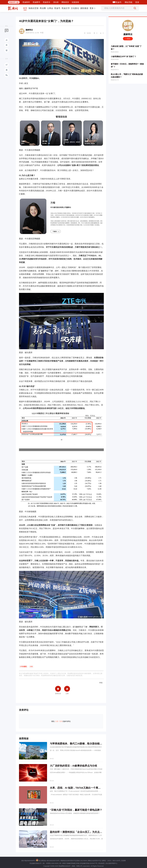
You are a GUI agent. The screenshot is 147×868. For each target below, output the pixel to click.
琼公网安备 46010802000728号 (48, 861)
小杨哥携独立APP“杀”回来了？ (124, 57)
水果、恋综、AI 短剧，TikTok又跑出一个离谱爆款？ (79, 788)
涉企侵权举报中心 (111, 863)
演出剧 (56, 2)
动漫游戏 (75, 2)
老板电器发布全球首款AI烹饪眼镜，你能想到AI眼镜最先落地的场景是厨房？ (75, 813)
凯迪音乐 (47, 2)
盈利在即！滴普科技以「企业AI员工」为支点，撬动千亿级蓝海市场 (87, 832)
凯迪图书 (36, 2)
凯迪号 (119, 2)
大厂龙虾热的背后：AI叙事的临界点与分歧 (73, 766)
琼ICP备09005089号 (28, 861)
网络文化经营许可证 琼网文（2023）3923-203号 (104, 861)
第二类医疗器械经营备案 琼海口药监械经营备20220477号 (78, 863)
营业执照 (101, 863)
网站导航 (129, 2)
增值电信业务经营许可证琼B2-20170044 (74, 861)
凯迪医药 (26, 2)
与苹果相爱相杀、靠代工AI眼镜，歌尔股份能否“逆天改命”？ (83, 744)
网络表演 (65, 2)
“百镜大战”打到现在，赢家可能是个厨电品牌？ (76, 810)
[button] (14, 2)
